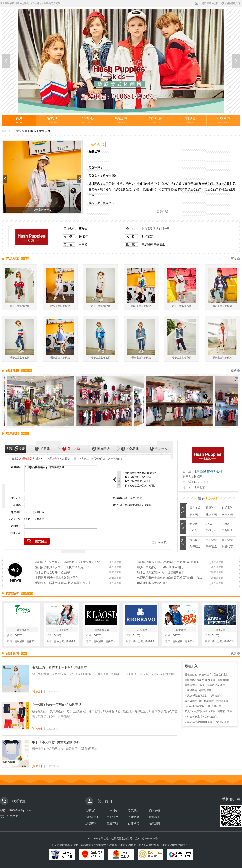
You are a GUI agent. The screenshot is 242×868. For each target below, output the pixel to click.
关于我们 (91, 811)
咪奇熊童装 (222, 701)
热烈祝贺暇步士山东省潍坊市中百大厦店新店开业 (168, 562)
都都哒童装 (205, 690)
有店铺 (40, 519)
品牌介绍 (53, 120)
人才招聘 (134, 817)
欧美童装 (227, 514)
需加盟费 (227, 540)
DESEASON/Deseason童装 (198, 722)
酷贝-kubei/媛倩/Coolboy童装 (200, 711)
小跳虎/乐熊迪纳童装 (196, 696)
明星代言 (227, 547)
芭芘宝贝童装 (221, 675)
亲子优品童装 (207, 701)
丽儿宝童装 (141, 630)
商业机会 (155, 120)
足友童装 (181, 630)
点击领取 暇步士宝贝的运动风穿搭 (57, 705)
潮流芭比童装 (225, 711)
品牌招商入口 (230, 3)
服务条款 (161, 542)
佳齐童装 (220, 630)
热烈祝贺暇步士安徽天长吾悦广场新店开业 (62, 567)
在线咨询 (223, 120)
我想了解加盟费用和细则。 (139, 481)
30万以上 (227, 530)
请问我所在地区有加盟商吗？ (141, 473)
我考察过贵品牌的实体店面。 (141, 486)
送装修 (194, 540)
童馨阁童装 (224, 680)
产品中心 (87, 120)
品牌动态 (189, 120)
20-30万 (210, 530)
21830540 (13, 816)
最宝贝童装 (191, 701)
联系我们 (134, 811)
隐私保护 (155, 817)
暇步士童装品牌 (18, 131)
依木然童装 (23, 630)
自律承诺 (134, 824)
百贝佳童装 (62, 630)
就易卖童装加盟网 (207, 3)
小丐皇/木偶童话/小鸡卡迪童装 (201, 717)
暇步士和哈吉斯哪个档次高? (53, 573)
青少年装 (195, 508)
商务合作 (155, 811)
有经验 (40, 512)
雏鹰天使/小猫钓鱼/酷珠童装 (200, 680)
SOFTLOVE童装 (215, 706)
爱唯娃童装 (191, 675)
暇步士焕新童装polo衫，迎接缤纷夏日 (161, 573)
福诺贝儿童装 (222, 722)
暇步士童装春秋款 (20, 306)
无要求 (194, 524)
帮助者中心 (92, 817)
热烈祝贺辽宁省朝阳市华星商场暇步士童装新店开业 (68, 562)
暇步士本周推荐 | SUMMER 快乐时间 (160, 567)
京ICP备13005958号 (147, 838)
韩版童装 (211, 514)
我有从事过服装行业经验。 (139, 477)
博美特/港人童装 (216, 685)
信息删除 (155, 824)
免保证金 (195, 547)
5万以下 (210, 524)
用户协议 (112, 817)
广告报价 (112, 811)
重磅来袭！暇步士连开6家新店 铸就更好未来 (63, 583)
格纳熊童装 (216, 696)
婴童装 (210, 508)
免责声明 (112, 824)
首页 (19, 120)
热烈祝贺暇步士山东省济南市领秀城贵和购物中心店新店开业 (171, 578)
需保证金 (211, 547)
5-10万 (226, 524)
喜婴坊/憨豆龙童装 (195, 685)
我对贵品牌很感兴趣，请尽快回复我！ (61, 478)
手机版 (105, 838)
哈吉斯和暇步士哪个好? (152, 583)
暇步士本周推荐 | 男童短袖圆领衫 (56, 742)
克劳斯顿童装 (102, 630)
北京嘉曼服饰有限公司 (156, 229)
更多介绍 (162, 211)
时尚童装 (227, 508)
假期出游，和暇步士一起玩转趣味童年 (60, 667)
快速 (208, 498)
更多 (234, 259)
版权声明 (91, 824)
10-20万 (194, 530)
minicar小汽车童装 (195, 706)
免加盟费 (211, 540)
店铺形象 (121, 120)
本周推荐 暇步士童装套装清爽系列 (57, 578)
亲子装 (194, 514)
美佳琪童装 (205, 675)
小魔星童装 (191, 690)
